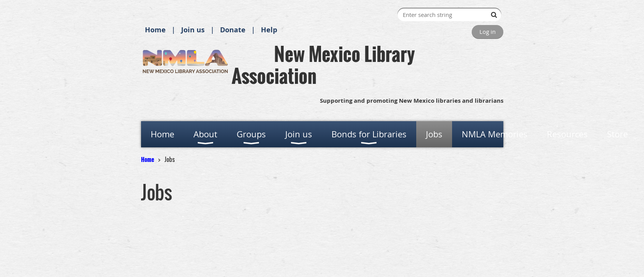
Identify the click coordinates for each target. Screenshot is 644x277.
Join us (193, 30)
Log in (488, 32)
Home (155, 30)
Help (269, 30)
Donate (233, 30)
